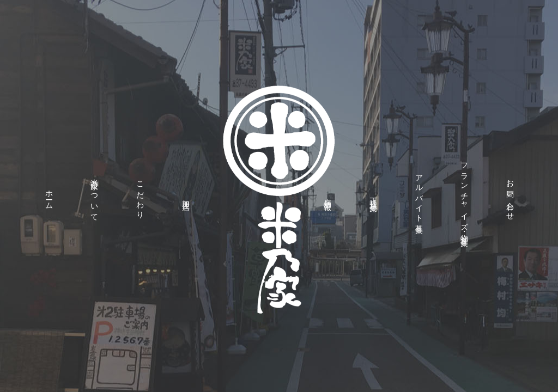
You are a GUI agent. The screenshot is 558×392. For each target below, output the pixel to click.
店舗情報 (328, 196)
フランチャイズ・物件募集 (465, 196)
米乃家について (95, 196)
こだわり (140, 196)
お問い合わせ (510, 196)
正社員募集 (373, 196)
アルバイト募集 (419, 196)
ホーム (49, 196)
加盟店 (186, 196)
